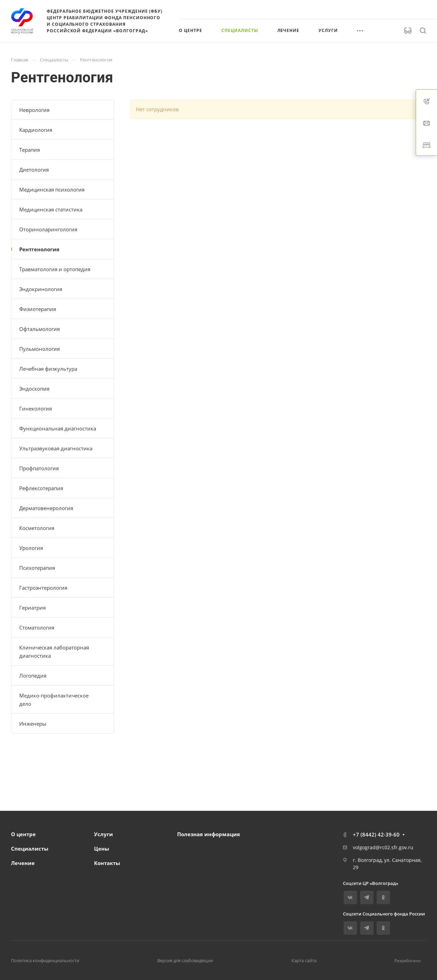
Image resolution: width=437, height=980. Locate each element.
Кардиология (36, 130)
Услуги (103, 834)
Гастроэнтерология (43, 588)
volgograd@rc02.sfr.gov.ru (383, 847)
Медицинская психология (52, 189)
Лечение (23, 863)
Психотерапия (37, 568)
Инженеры (33, 724)
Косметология (37, 528)
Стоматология (37, 627)
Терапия (30, 150)
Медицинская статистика (51, 209)
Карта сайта (304, 960)
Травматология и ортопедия (55, 269)
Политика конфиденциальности (45, 960)
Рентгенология (39, 249)
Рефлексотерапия (41, 488)
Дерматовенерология (46, 508)
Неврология (34, 110)
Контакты (107, 863)
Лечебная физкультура (48, 369)
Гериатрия (32, 608)
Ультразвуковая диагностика (56, 448)
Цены (102, 849)
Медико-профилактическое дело (54, 700)
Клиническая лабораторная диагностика (54, 652)
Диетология (34, 170)
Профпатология (39, 468)
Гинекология (36, 408)
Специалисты (30, 849)
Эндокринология (41, 289)
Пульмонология (39, 349)
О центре (23, 834)
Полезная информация (209, 834)
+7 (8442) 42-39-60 (376, 834)
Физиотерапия (38, 309)
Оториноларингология (48, 229)
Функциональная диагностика (58, 428)
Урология (31, 548)
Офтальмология (39, 329)
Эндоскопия (34, 389)
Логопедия (33, 676)
